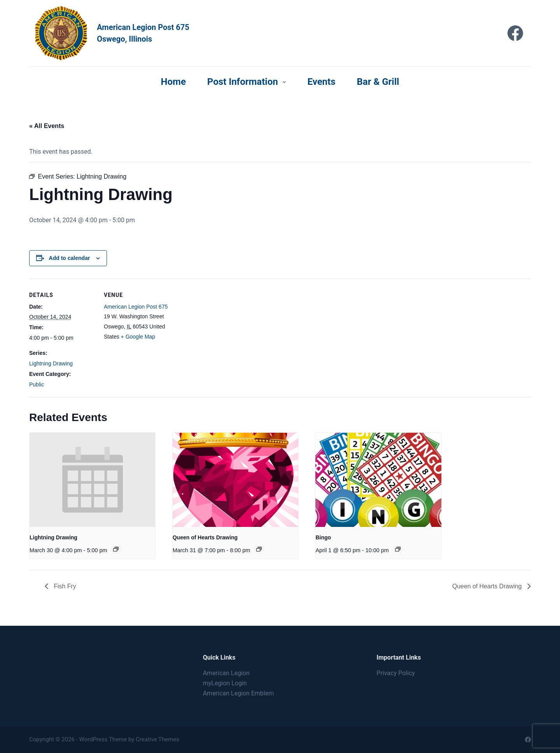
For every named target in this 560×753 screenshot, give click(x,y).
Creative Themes (157, 739)
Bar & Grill (378, 82)
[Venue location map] (220, 333)
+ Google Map (138, 337)
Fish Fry (64, 586)
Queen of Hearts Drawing (205, 537)
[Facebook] (515, 33)
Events (321, 82)
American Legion (226, 673)
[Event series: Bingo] (398, 549)
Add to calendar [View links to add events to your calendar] (70, 258)
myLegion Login (225, 683)
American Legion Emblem (239, 694)
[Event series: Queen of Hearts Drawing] (259, 549)
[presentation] (92, 480)
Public (37, 384)
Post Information (248, 82)
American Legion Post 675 (136, 307)
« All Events (47, 126)
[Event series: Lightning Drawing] (116, 549)
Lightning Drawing (51, 363)
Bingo (323, 537)
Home (173, 82)
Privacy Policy (396, 673)
